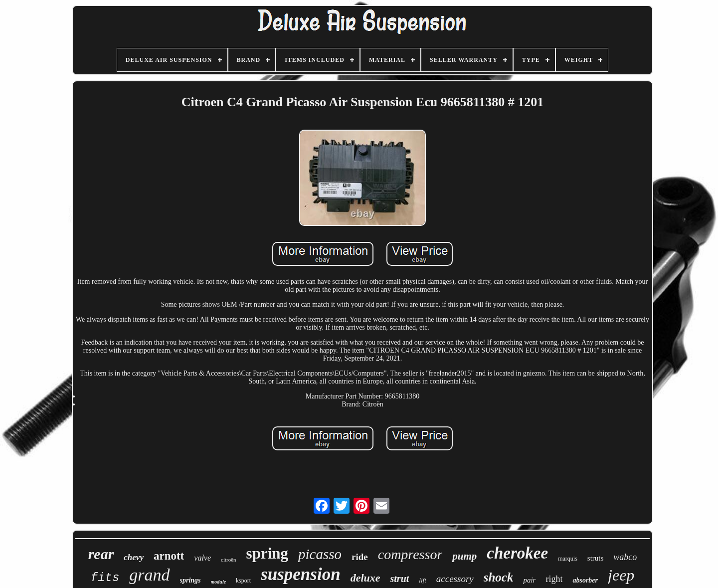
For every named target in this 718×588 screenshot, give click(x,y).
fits (105, 578)
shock (499, 577)
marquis (568, 559)
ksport (243, 581)
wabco (625, 557)
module (219, 582)
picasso (320, 554)
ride (360, 557)
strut (400, 579)
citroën (229, 560)
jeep (621, 575)
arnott (169, 556)
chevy (134, 557)
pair (529, 580)
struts (596, 558)
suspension (301, 574)
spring (267, 553)
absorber (585, 580)
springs (190, 580)
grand (149, 575)
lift (422, 580)
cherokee (517, 553)
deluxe (365, 578)
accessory (455, 579)
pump (464, 556)
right (554, 579)
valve (202, 558)
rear (101, 554)
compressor (410, 554)
